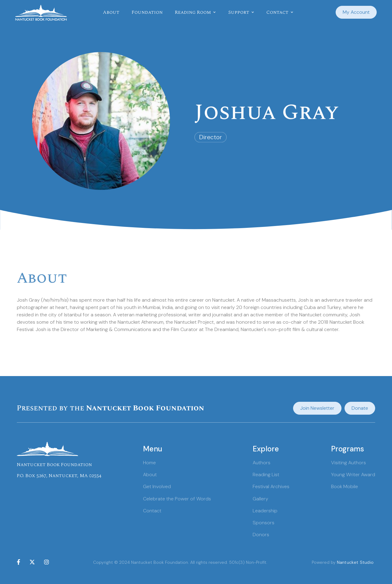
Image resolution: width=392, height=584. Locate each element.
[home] (41, 12)
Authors (262, 463)
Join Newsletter (317, 408)
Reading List (266, 475)
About (111, 12)
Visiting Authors (349, 463)
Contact (152, 511)
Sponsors (264, 523)
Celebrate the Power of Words (177, 499)
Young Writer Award (353, 475)
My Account (356, 12)
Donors (261, 535)
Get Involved (157, 486)
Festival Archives (271, 486)
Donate (360, 408)
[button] (195, 12)
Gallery (260, 499)
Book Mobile (345, 486)
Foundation (147, 12)
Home (149, 463)
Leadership (265, 511)
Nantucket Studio (355, 562)
